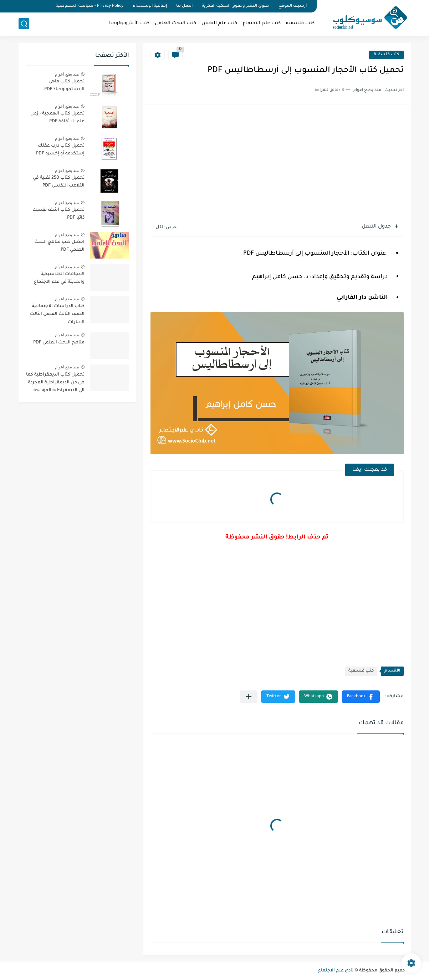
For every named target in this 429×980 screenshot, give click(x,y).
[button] (361, 697)
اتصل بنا (184, 6)
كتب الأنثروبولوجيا (129, 23)
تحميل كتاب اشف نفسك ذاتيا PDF (58, 214)
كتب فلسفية (300, 23)
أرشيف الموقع (293, 6)
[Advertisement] (277, 162)
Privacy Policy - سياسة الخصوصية (90, 6)
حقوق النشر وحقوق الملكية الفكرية (236, 6)
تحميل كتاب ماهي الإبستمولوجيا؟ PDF (64, 86)
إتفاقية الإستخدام (150, 6)
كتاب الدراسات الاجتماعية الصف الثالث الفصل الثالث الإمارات (57, 314)
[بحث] (24, 24)
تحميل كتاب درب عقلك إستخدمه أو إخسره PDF (60, 150)
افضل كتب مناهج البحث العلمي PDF (59, 246)
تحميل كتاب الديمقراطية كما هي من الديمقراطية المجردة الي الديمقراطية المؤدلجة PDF (55, 384)
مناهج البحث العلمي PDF (59, 343)
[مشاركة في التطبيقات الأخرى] (249, 697)
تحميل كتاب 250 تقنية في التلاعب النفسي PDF (59, 182)
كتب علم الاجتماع (262, 23)
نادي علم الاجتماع (336, 971)
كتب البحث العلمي (175, 23)
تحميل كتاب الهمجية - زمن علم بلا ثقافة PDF (57, 118)
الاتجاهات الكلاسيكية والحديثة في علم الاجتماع (59, 278)
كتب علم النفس (219, 23)
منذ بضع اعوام (67, 74)
